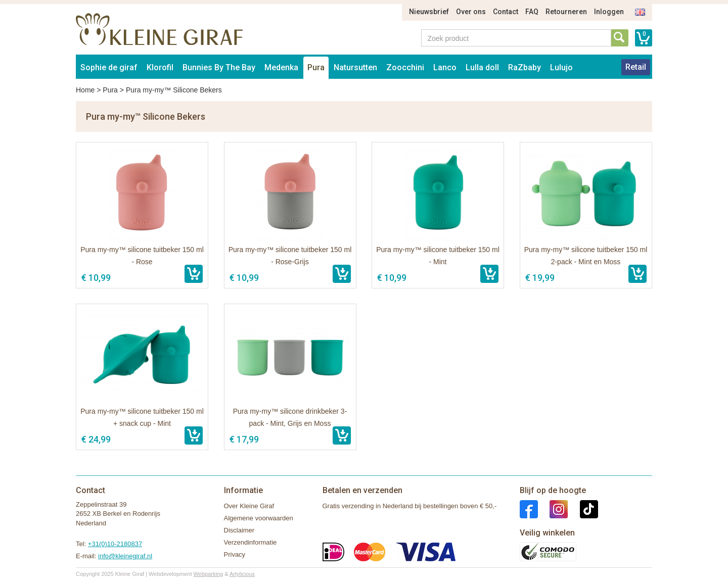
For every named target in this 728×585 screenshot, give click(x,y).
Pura (316, 67)
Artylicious (242, 574)
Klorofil (160, 67)
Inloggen (609, 12)
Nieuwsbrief (429, 12)
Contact (506, 12)
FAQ (532, 12)
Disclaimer (239, 530)
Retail (636, 67)
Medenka (281, 67)
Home (85, 90)
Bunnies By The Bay (219, 67)
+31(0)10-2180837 (115, 544)
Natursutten (355, 67)
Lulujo (561, 67)
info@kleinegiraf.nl (125, 556)
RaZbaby (525, 67)
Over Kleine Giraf (249, 506)
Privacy (235, 554)
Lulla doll (482, 67)
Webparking (209, 574)
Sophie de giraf (109, 67)
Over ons (471, 12)
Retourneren (566, 12)
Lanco (445, 67)
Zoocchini (405, 67)
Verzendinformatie (251, 542)
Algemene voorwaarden (259, 518)
